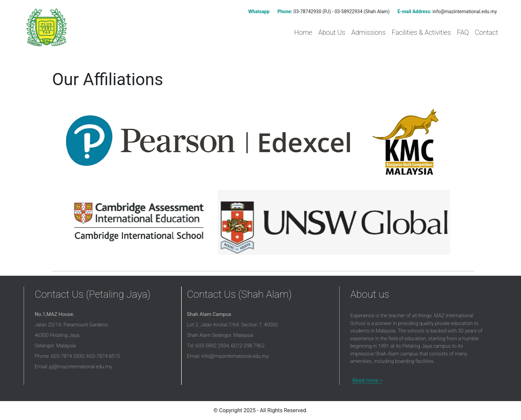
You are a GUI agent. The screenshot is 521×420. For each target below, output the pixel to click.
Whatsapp (258, 11)
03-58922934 (349, 11)
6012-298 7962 (248, 346)
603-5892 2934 (212, 346)
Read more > (367, 380)
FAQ (463, 32)
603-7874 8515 (103, 356)
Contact (487, 32)
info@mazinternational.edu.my (465, 11)
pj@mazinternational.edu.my (81, 367)
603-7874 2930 (68, 356)
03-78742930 (308, 11)
